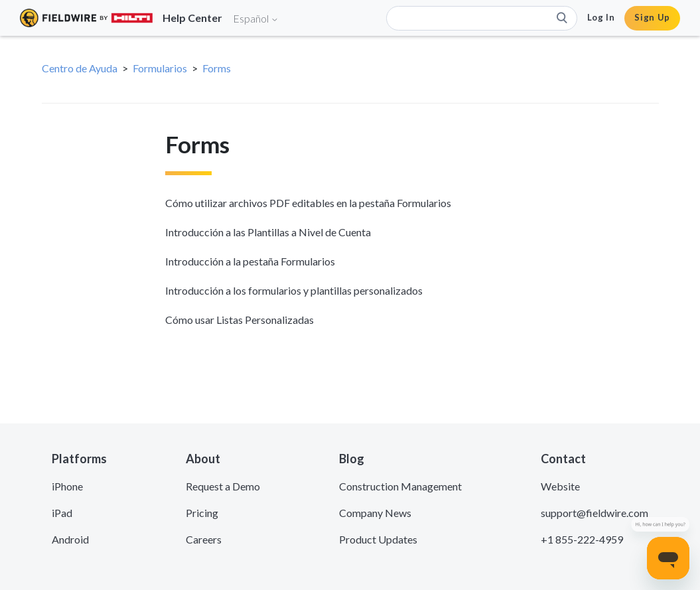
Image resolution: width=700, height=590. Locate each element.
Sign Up (652, 17)
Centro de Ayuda (80, 68)
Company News (375, 513)
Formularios (160, 68)
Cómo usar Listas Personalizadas (240, 320)
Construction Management (400, 486)
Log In (601, 17)
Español (256, 18)
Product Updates (378, 539)
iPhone (67, 486)
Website (560, 486)
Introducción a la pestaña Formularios (250, 261)
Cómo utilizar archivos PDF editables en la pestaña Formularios (308, 203)
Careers (204, 539)
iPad (62, 513)
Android (70, 539)
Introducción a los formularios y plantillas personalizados (294, 290)
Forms (217, 68)
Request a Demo (223, 486)
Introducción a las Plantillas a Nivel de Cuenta (268, 232)
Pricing (202, 513)
